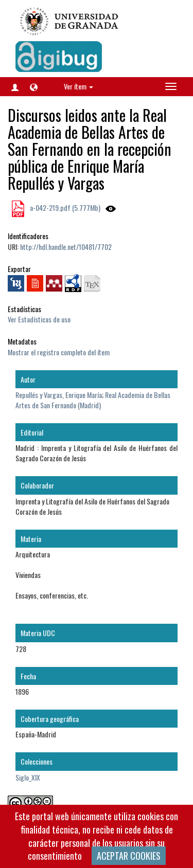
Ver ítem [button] (78, 86)
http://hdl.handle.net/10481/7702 (66, 247)
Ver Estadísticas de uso (39, 319)
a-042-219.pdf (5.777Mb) (64, 207)
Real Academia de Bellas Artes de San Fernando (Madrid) (93, 400)
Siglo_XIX (28, 777)
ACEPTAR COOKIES (129, 856)
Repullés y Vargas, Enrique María (59, 395)
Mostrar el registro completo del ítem (59, 352)
